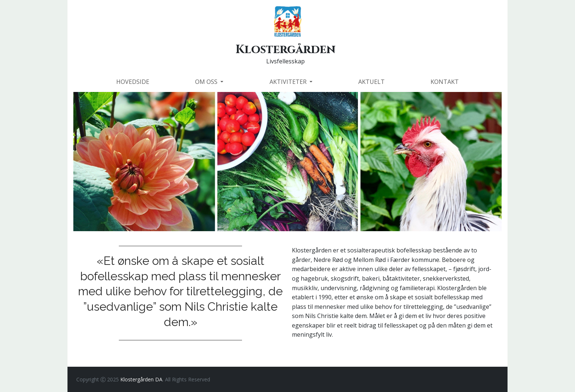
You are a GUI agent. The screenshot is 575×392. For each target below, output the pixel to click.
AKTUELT (371, 82)
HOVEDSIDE (133, 82)
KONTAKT (445, 82)
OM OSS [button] (207, 82)
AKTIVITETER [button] (289, 82)
